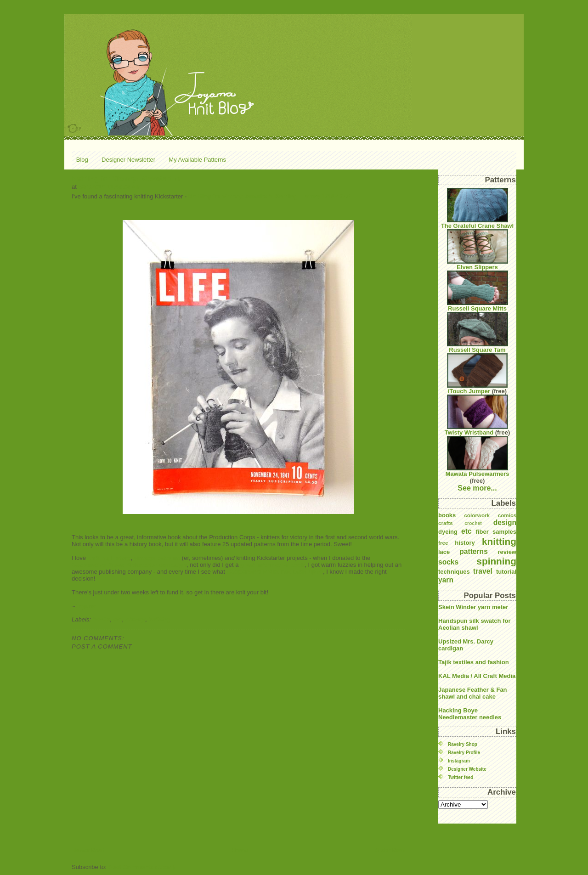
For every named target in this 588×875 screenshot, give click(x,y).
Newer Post (88, 850)
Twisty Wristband (476, 415)
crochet (473, 523)
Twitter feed (461, 777)
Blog (82, 160)
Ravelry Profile (464, 753)
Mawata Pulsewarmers (478, 457)
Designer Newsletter (128, 160)
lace (444, 552)
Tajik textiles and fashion (474, 662)
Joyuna (86, 606)
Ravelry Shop (463, 744)
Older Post (390, 850)
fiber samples (496, 532)
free (443, 543)
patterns (474, 551)
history (135, 619)
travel (483, 571)
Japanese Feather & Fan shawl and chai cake (473, 693)
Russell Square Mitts (478, 291)
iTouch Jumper (477, 374)
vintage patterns (157, 558)
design (505, 522)
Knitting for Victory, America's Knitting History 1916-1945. (270, 196)
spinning (496, 561)
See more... (477, 488)
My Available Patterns (197, 160)
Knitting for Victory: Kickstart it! (126, 179)
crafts (446, 523)
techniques (454, 572)
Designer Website (467, 769)
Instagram (459, 761)
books (102, 619)
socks (448, 562)
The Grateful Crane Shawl (477, 209)
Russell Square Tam (478, 333)
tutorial (506, 572)
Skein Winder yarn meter (473, 607)
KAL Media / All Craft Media (477, 676)
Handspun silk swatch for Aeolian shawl (474, 624)
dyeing (448, 532)
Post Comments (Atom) (141, 867)
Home (239, 850)
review (507, 552)
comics (507, 515)
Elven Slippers (478, 250)
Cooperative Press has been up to (275, 572)
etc (118, 619)
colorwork (477, 515)
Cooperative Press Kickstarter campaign (129, 565)
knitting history (109, 558)
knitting (160, 619)
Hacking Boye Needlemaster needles (470, 714)
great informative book (272, 565)
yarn (446, 580)
